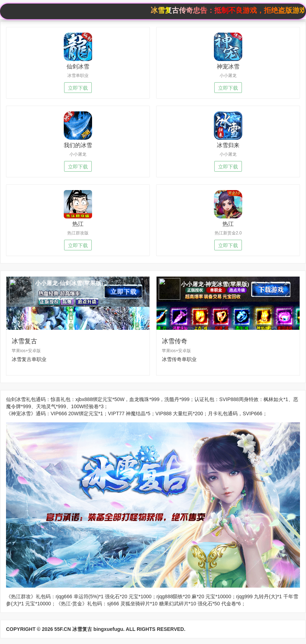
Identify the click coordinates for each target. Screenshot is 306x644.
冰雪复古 (82, 629)
